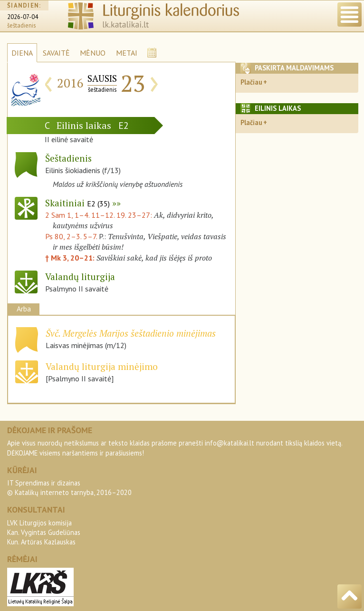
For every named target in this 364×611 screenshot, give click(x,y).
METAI (127, 53)
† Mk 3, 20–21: (71, 258)
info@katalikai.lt (230, 443)
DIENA (22, 53)
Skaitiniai (77, 203)
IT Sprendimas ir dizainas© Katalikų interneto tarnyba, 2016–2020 (69, 488)
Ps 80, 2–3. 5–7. (71, 236)
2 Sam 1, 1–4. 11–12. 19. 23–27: (100, 215)
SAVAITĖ (56, 53)
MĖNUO (93, 53)
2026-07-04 (23, 17)
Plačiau (251, 82)
